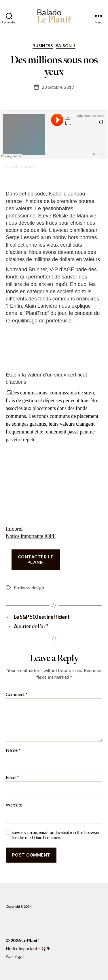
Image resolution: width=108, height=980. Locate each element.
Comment (17, 694)
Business (43, 46)
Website (14, 805)
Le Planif (11, 167)
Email (12, 777)
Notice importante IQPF (31, 536)
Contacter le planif (36, 560)
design (38, 588)
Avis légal (15, 956)
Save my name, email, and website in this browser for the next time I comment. (56, 835)
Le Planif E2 (27, 167)
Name (13, 750)
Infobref (14, 529)
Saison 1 (66, 46)
